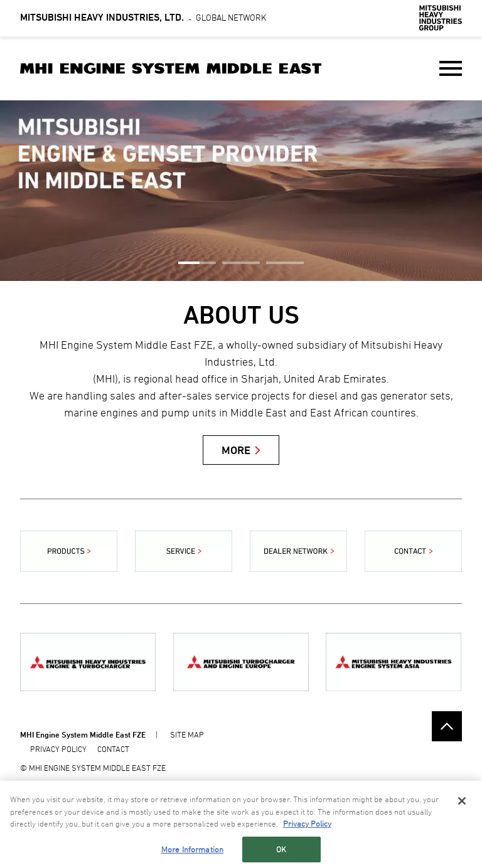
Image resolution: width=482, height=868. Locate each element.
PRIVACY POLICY (58, 749)
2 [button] (241, 263)
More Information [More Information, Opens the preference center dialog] (192, 850)
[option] (241, 191)
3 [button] (285, 263)
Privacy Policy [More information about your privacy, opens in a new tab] (307, 825)
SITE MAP (187, 734)
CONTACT (113, 749)
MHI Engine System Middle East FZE (83, 734)
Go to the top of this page (447, 726)
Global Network (143, 17)
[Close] (462, 802)
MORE (236, 450)
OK (281, 850)
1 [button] (197, 263)
